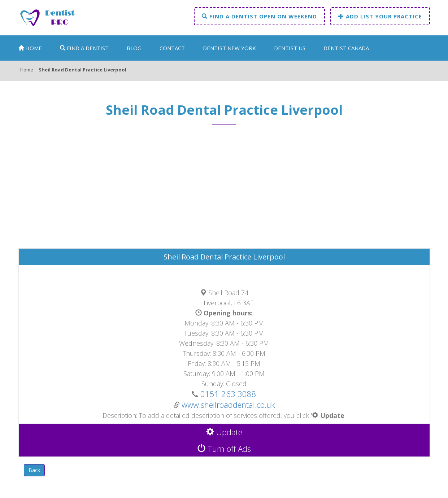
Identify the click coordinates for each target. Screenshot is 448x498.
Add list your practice (380, 16)
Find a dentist (84, 48)
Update (224, 432)
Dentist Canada (346, 48)
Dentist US (290, 48)
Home (30, 48)
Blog (134, 48)
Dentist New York (229, 48)
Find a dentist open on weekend (259, 16)
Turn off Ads (224, 449)
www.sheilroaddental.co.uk (228, 405)
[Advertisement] (224, 190)
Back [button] (34, 470)
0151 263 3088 (227, 394)
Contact (172, 48)
